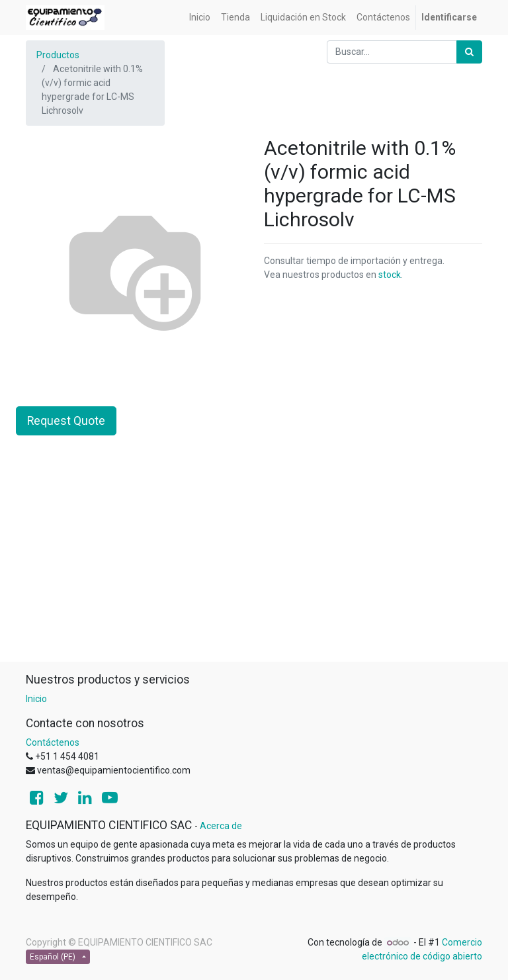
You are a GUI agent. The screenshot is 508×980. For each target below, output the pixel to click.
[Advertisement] (254, 568)
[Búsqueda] (469, 52)
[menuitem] (200, 18)
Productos (58, 55)
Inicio (36, 699)
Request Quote (66, 421)
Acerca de (221, 826)
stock (390, 275)
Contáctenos (53, 742)
